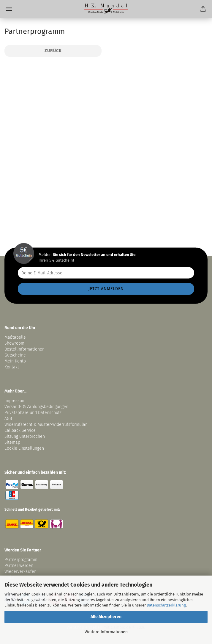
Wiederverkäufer (20, 572)
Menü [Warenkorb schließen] (9, 9)
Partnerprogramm (21, 560)
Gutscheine (15, 355)
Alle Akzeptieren (106, 617)
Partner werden (19, 566)
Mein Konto (15, 361)
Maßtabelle (15, 337)
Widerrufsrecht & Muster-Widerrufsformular (46, 425)
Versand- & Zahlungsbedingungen (36, 407)
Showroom (15, 343)
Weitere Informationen (106, 632)
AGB (8, 419)
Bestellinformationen (24, 349)
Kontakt (12, 367)
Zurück (53, 51)
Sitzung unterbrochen (25, 436)
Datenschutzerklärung (166, 605)
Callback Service (20, 430)
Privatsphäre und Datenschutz (33, 413)
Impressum (15, 401)
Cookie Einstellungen (24, 448)
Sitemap (12, 442)
